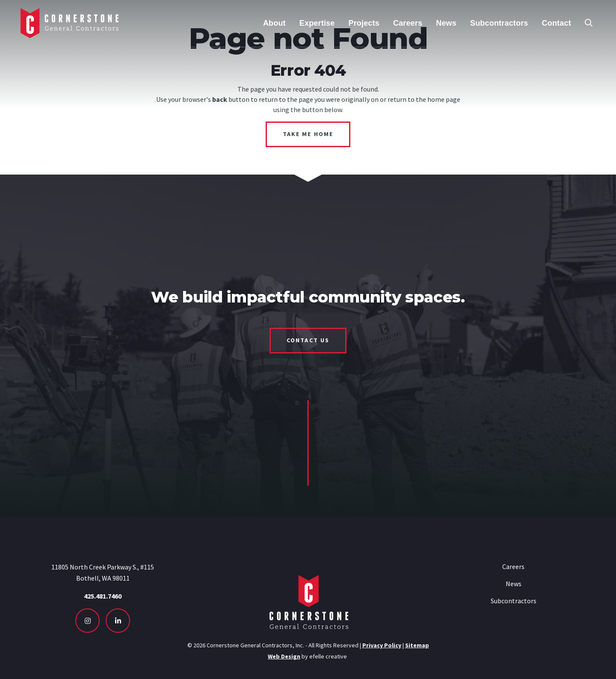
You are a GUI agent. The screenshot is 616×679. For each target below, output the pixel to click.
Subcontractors (514, 601)
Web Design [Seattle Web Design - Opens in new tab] (284, 656)
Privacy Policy (382, 645)
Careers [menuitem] (408, 23)
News (514, 584)
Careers (513, 566)
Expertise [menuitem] (317, 23)
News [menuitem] (446, 23)
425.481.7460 (103, 596)
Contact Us (308, 340)
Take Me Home (308, 134)
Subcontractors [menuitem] (499, 23)
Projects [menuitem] (364, 23)
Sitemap (417, 645)
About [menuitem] (274, 23)
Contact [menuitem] (557, 23)
